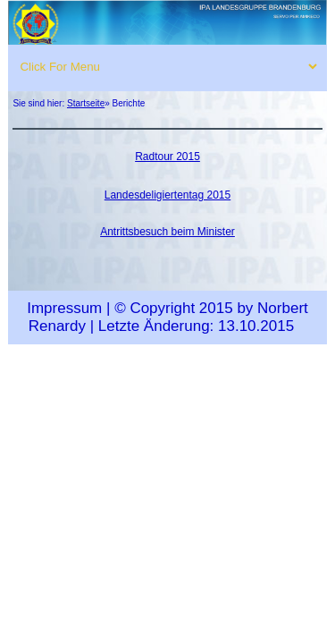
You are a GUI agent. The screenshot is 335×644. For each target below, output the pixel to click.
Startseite (86, 103)
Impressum (64, 308)
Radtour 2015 (167, 157)
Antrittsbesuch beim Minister (167, 232)
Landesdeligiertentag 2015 (167, 195)
